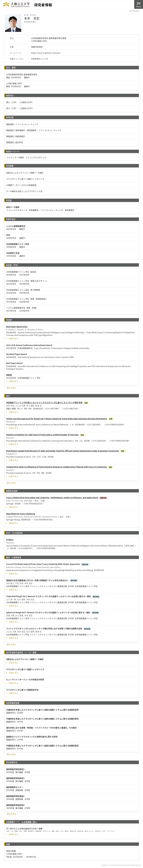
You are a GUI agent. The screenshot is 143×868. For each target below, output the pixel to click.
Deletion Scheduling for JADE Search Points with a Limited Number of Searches (42, 435)
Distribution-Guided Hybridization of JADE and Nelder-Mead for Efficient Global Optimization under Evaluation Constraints (63, 451)
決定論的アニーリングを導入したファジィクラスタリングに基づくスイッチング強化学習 (44, 402)
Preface (10, 540)
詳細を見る (12, 339)
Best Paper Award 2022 (17, 327)
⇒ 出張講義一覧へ (29, 822)
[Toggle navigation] (139, 4)
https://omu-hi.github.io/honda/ (46, 53)
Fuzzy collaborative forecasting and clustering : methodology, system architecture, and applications (52, 498)
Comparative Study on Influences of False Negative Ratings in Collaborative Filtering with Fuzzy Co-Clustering (56, 467)
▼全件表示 (12, 388)
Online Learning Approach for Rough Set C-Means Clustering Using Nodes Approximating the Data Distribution (57, 419)
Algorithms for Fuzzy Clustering (21, 514)
